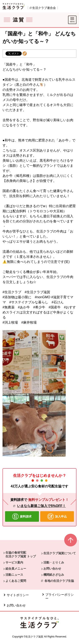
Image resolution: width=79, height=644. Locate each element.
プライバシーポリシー (60, 596)
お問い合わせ (52, 569)
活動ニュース (14, 575)
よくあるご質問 (16, 581)
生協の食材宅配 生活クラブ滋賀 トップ (21, 554)
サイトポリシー (18, 595)
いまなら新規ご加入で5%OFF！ (41, 506)
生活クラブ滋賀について (60, 553)
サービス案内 (14, 562)
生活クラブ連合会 (44, 8)
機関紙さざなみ (54, 575)
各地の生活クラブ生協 (59, 581)
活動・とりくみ (54, 562)
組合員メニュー (16, 569)
